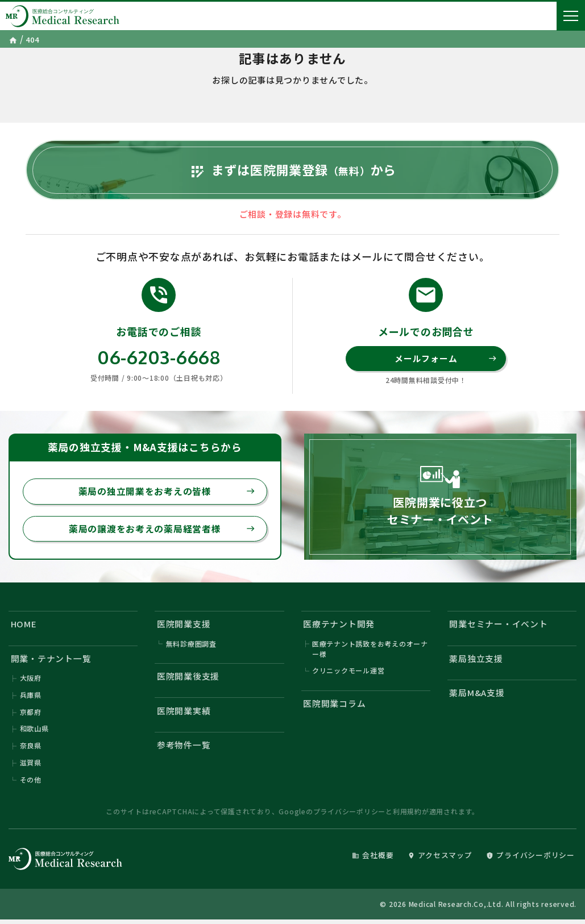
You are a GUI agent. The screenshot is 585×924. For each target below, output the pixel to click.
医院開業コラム (334, 707)
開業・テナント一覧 (51, 662)
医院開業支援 (184, 627)
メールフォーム (446, 361)
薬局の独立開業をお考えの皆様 (167, 494)
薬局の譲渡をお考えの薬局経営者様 (162, 531)
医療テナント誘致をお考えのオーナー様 (370, 652)
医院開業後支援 (188, 679)
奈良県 (31, 749)
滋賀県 (31, 766)
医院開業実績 (184, 714)
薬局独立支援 (477, 662)
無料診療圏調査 (191, 646)
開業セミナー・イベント (499, 627)
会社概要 (373, 860)
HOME (24, 627)
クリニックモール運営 (348, 674)
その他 (31, 783)
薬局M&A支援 (477, 696)
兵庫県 (31, 698)
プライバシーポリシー (350, 816)
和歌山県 (34, 732)
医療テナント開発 (339, 627)
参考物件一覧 (184, 749)
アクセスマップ (440, 860)
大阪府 (31, 681)
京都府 (31, 715)
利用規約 (407, 816)
